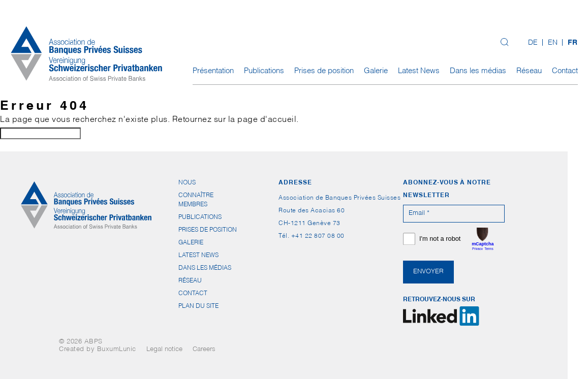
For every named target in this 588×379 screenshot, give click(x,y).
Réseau (529, 71)
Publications (264, 71)
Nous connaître (196, 185)
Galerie (376, 71)
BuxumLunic (117, 350)
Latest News (419, 71)
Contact (565, 71)
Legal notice (164, 350)
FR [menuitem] (572, 43)
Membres (193, 205)
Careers (204, 350)
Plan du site (198, 306)
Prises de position (324, 71)
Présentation (213, 71)
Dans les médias (478, 71)
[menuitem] (533, 43)
